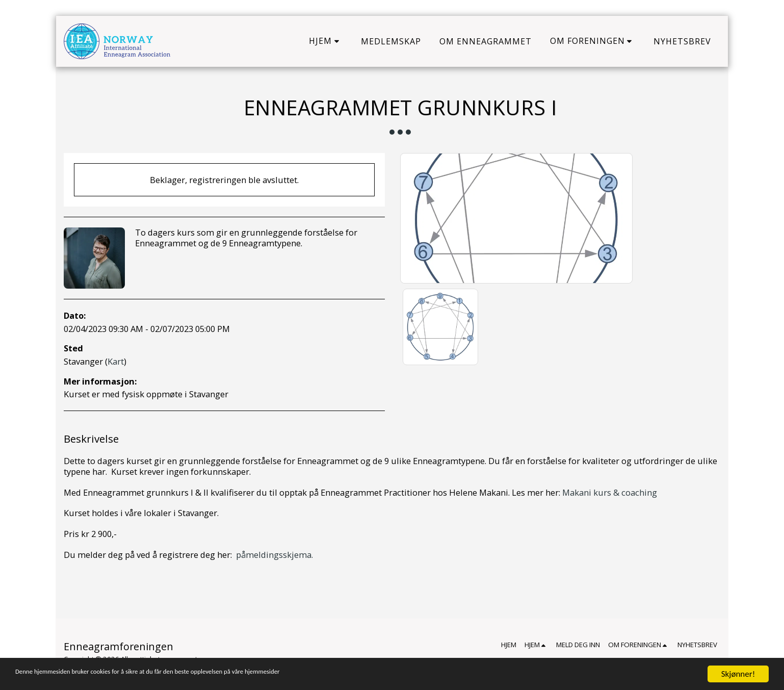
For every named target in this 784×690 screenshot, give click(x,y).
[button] (326, 41)
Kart (116, 361)
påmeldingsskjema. (275, 555)
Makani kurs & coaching (610, 492)
